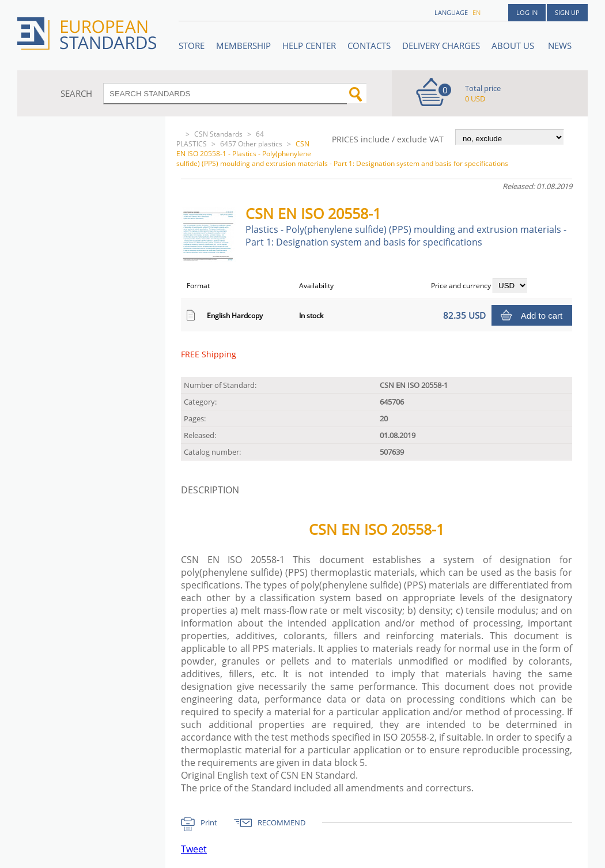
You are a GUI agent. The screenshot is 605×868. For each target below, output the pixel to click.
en (477, 12)
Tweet (194, 849)
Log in (527, 12)
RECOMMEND (281, 822)
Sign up (567, 12)
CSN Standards (218, 134)
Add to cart (542, 316)
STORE (192, 46)
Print (209, 822)
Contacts (369, 46)
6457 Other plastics (251, 144)
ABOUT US (514, 46)
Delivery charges (441, 46)
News (560, 46)
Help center (309, 46)
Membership (243, 46)
